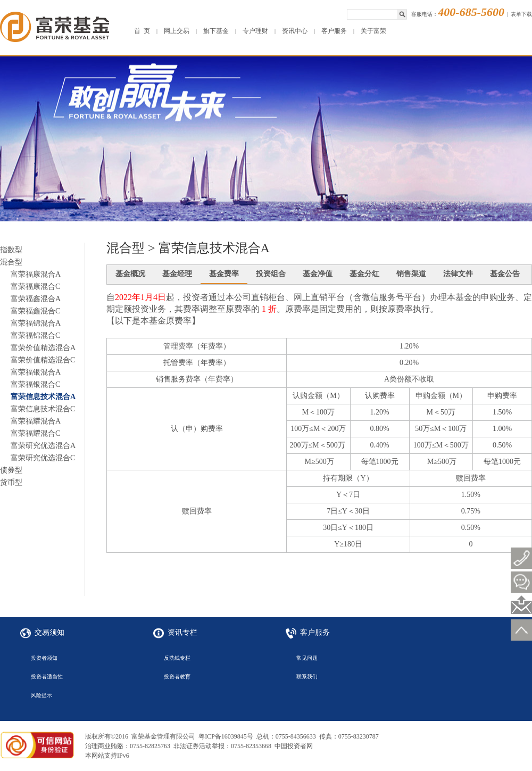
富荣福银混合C (35, 384)
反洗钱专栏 (177, 658)
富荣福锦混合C (35, 335)
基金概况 (130, 274)
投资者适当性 (47, 677)
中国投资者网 (294, 746)
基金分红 (364, 274)
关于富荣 (373, 31)
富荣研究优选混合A (43, 446)
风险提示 (41, 695)
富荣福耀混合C (35, 433)
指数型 (11, 250)
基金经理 (177, 274)
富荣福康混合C (35, 287)
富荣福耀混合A (36, 421)
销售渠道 (411, 274)
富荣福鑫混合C (35, 311)
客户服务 (334, 31)
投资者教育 (177, 677)
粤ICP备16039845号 (226, 736)
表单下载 (521, 14)
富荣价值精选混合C (43, 360)
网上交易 (177, 31)
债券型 (11, 470)
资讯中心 (295, 31)
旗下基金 (216, 31)
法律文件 (458, 274)
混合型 (11, 262)
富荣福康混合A (36, 274)
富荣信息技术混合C (43, 409)
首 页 (142, 31)
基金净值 (318, 274)
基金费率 (224, 274)
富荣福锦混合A (36, 323)
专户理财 (255, 31)
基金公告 (505, 274)
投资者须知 (44, 658)
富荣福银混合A (36, 372)
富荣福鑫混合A (36, 299)
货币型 (11, 482)
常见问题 (307, 658)
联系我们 (307, 677)
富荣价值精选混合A (43, 348)
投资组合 (271, 274)
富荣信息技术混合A (43, 397)
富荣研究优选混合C (43, 458)
